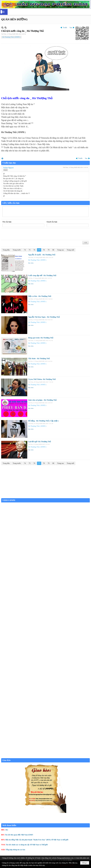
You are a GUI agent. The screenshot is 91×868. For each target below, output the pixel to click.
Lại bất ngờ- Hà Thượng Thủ (40, 442)
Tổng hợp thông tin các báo (15, 850)
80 (53, 250)
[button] (3, 12)
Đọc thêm (31, 263)
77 (39, 250)
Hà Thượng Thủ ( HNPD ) (11, 37)
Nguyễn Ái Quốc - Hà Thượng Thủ (42, 255)
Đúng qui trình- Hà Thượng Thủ (41, 338)
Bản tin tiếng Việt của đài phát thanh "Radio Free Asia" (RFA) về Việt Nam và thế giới (37, 840)
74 (25, 250)
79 (49, 250)
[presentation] (20, 234)
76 (34, 250)
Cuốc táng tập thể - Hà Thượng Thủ (42, 275)
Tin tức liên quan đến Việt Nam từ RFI (19, 835)
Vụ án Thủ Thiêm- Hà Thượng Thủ (42, 379)
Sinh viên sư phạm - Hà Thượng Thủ (42, 400)
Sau (71, 28)
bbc (7, 830)
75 (30, 250)
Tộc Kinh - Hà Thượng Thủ (39, 359)
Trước (65, 28)
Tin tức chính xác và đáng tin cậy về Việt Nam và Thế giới (27, 845)
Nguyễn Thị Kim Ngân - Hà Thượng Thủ (44, 317)
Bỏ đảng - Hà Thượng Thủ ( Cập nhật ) (43, 421)
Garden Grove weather (45, 497)
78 (44, 250)
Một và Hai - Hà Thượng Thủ (40, 296)
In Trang (2, 158)
